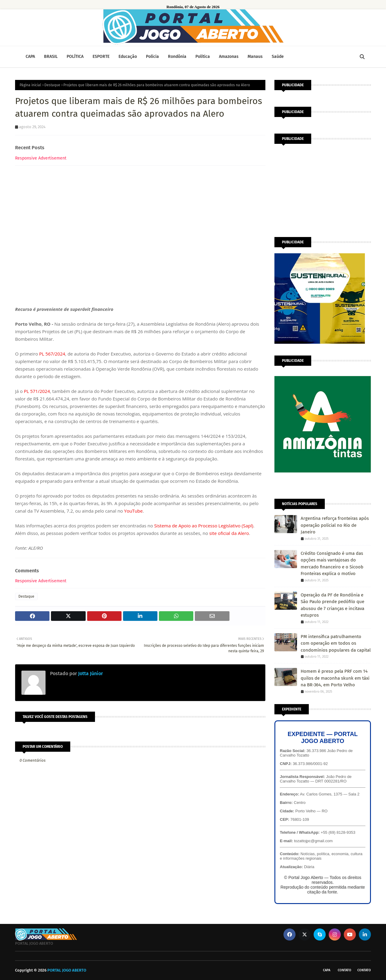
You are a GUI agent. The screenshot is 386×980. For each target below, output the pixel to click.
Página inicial (30, 85)
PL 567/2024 (52, 354)
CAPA (327, 970)
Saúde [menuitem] (278, 57)
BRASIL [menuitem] (51, 57)
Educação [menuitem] (128, 57)
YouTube (134, 511)
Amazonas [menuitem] (229, 57)
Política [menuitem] (203, 57)
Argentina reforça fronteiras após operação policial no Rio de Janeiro (335, 525)
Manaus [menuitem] (255, 57)
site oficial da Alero (229, 533)
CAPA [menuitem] (30, 57)
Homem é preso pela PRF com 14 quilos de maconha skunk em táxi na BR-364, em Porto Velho (335, 678)
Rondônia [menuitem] (177, 57)
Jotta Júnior (90, 673)
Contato (345, 970)
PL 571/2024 (37, 391)
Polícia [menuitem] (152, 57)
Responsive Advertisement (41, 158)
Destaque (52, 85)
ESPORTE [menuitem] (101, 57)
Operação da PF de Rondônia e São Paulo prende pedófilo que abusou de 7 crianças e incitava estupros (332, 605)
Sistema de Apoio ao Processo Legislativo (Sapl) (204, 526)
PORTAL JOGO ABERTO (67, 970)
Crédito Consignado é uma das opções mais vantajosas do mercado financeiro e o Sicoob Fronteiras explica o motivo (332, 564)
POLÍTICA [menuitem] (75, 57)
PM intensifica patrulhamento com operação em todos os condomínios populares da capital (336, 643)
